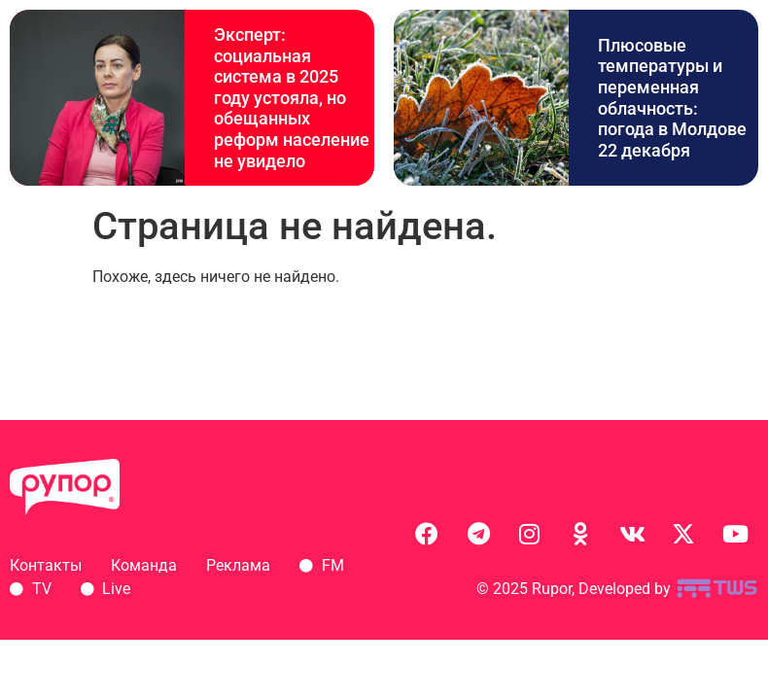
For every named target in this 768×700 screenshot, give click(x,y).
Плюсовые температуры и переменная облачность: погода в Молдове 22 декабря (672, 98)
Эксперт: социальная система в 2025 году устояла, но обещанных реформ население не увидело (292, 98)
